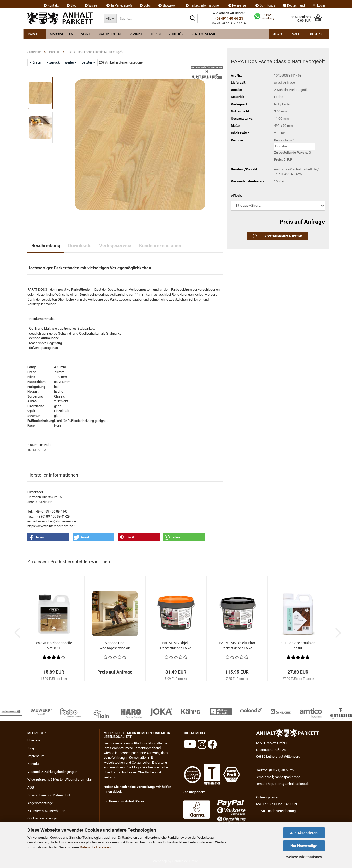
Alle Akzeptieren (304, 833)
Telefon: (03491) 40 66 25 (275, 770)
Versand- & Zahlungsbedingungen (52, 772)
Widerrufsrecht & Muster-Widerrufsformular (60, 780)
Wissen (92, 5)
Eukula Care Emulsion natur (298, 646)
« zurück (53, 62)
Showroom (168, 5)
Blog (72, 5)
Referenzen (238, 5)
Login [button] (319, 5)
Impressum (36, 756)
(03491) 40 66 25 (229, 18)
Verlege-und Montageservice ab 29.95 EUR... (115, 646)
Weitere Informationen (304, 857)
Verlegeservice (205, 34)
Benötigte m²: (284, 140)
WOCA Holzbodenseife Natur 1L (54, 646)
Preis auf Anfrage (302, 222)
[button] (294, 4)
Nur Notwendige (304, 846)
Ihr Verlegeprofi (119, 5)
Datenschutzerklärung (96, 847)
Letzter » (88, 62)
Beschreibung (46, 246)
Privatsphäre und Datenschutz (50, 795)
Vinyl (86, 34)
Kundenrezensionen (160, 246)
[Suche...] (110, 18)
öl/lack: (237, 195)
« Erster (36, 62)
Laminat (135, 34)
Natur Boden (109, 34)
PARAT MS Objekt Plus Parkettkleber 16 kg (237, 646)
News (277, 34)
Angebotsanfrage (40, 803)
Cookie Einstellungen (43, 818)
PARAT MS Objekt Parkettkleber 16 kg (176, 646)
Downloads (265, 5)
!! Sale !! (296, 34)
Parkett (35, 34)
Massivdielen (62, 34)
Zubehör (176, 34)
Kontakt (51, 5)
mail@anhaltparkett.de (283, 777)
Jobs (145, 5)
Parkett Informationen (203, 5)
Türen (156, 34)
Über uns (34, 740)
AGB (31, 787)
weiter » (71, 62)
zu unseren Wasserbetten (46, 811)
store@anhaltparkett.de (292, 784)
